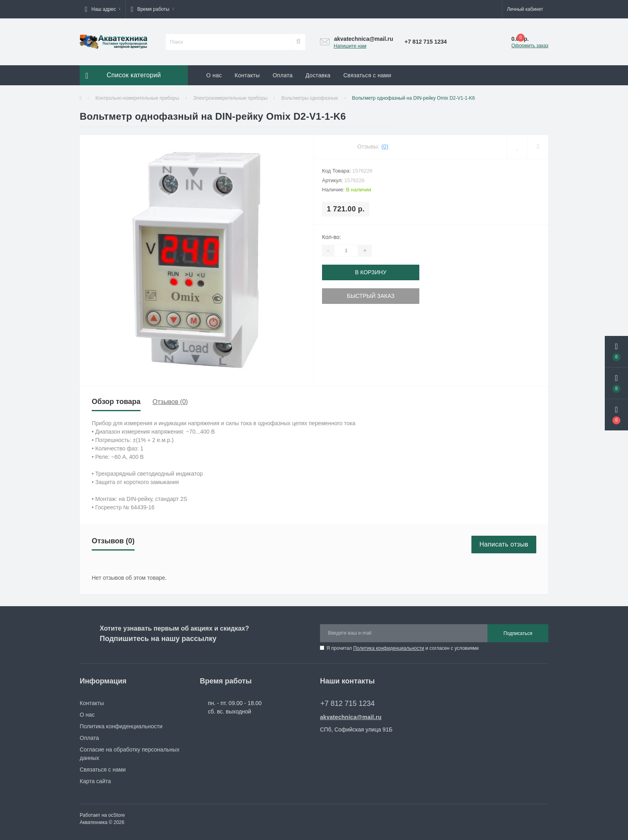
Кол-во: (331, 237)
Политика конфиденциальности (389, 648)
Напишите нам (350, 46)
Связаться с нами (367, 75)
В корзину (371, 272)
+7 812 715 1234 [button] (348, 703)
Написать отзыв (504, 544)
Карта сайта (95, 781)
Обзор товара (116, 402)
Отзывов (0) (170, 402)
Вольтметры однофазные (309, 98)
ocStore (116, 815)
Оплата (283, 75)
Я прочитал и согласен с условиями (403, 648)
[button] (103, 9)
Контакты (247, 75)
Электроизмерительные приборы (230, 98)
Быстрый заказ (371, 296)
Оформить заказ (530, 46)
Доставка (318, 75)
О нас (214, 75)
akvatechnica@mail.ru (351, 717)
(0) (385, 147)
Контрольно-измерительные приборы (137, 98)
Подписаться (518, 633)
